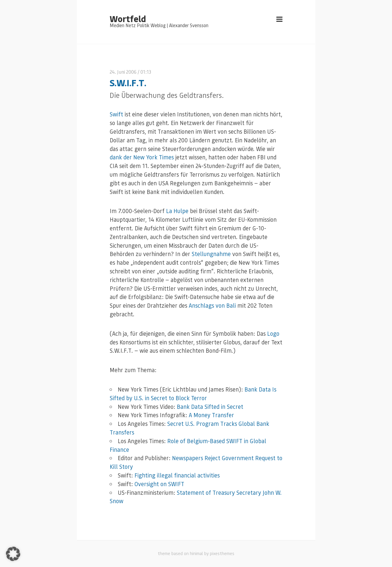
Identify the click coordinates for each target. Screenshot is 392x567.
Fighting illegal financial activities (177, 475)
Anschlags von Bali (212, 305)
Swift (116, 114)
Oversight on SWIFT (159, 484)
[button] (13, 554)
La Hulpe (177, 211)
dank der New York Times (142, 157)
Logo (273, 333)
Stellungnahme (211, 254)
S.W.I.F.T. (128, 83)
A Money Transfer (211, 415)
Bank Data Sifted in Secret (210, 407)
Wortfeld (128, 19)
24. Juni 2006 (123, 72)
